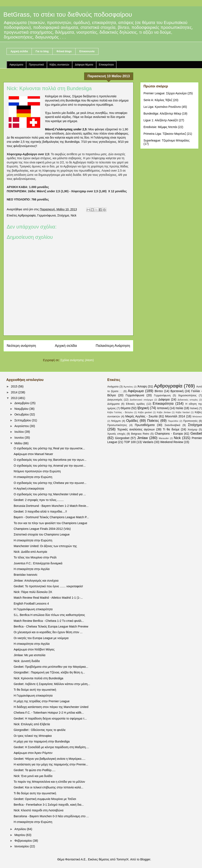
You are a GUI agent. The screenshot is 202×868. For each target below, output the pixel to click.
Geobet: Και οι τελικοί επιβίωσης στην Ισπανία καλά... (49, 787)
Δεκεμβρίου (22, 403)
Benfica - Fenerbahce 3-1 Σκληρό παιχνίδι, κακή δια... (49, 805)
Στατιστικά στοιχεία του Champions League (42, 534)
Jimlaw (142, 438)
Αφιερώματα (16, 65)
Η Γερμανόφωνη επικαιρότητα (33, 609)
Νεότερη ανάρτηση (21, 346)
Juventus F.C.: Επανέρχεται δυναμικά (38, 563)
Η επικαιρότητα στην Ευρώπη (33, 477)
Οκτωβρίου (22, 414)
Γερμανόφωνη (162, 395)
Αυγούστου (22, 426)
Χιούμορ (192, 430)
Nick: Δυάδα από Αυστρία (30, 552)
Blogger (145, 859)
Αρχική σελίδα (19, 51)
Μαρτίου (20, 835)
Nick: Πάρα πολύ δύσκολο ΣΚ (33, 592)
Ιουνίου (19, 438)
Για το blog (42, 51)
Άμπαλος (128, 387)
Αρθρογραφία (27, 215)
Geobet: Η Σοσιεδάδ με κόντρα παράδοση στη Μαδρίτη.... (51, 747)
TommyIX (122, 859)
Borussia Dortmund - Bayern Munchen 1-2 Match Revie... (51, 506)
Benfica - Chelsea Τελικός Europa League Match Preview (51, 626)
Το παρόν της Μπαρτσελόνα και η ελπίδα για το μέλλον (49, 782)
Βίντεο (159, 391)
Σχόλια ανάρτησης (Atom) (77, 360)
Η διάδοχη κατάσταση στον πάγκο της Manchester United (51, 707)
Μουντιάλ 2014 (175, 416)
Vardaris (148, 442)
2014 (15, 392)
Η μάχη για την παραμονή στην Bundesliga (42, 741)
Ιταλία (179, 408)
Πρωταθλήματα (145, 425)
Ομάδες (132, 421)
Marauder (164, 438)
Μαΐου (19, 443)
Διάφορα (164, 399)
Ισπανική (163, 408)
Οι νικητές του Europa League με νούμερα (41, 638)
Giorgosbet (122, 438)
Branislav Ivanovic (26, 575)
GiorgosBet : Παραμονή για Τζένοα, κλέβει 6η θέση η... (49, 672)
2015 (15, 386)
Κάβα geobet (145, 412)
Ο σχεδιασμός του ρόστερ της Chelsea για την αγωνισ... (50, 483)
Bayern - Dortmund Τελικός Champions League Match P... (51, 517)
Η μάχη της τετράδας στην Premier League (42, 701)
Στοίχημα (63, 215)
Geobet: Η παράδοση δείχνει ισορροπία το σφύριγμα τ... (50, 718)
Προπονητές (191, 421)
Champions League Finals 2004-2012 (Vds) (42, 529)
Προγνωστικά (36, 65)
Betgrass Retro (140, 434)
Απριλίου (21, 829)
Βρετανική (177, 391)
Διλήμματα (113, 404)
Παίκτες (153, 421)
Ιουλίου (19, 432)
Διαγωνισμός (115, 400)
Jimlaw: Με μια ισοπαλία (30, 655)
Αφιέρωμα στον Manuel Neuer (33, 454)
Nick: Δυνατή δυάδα (27, 661)
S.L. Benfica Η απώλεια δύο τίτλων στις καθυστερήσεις (49, 615)
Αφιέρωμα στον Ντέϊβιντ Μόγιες (34, 649)
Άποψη (142, 386)
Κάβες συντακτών (60, 65)
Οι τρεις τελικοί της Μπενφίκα (33, 736)
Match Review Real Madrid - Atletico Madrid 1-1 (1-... (48, 598)
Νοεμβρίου (22, 409)
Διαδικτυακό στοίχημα (141, 400)
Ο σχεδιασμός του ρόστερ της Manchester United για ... (50, 494)
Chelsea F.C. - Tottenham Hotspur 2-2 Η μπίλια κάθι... (49, 713)
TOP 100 (130, 442)
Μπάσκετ (197, 417)
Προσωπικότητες (117, 425)
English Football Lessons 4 (31, 604)
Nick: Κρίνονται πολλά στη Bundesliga (39, 678)
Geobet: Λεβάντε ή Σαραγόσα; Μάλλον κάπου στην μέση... (52, 684)
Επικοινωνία (87, 51)
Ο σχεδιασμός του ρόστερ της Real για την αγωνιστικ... (49, 448)
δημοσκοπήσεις (187, 395)
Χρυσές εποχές (116, 434)
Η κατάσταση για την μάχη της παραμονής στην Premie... (51, 764)
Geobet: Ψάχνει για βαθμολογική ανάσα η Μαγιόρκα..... (50, 759)
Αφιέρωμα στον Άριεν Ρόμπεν (33, 753)
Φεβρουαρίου (23, 841)
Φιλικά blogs (64, 51)
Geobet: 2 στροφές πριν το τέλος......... (39, 500)
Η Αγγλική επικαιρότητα (29, 489)
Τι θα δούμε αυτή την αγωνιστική (35, 690)
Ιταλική (194, 408)
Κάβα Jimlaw (164, 412)
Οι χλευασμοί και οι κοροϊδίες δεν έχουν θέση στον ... (48, 632)
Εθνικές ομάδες (136, 404)
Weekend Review (172, 442)
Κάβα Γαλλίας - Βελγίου (120, 412)
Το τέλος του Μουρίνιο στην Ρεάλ (35, 557)
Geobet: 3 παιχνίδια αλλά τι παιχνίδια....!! (40, 511)
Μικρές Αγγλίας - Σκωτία (142, 416)
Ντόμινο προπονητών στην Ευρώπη (37, 471)
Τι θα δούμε (171, 429)
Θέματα (126, 408)
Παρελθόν (173, 421)
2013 (15, 398)
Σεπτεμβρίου (23, 420)
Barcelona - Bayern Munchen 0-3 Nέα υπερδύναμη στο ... (51, 816)
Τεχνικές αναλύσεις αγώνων (136, 429)
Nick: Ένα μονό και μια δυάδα (33, 776)
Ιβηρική (143, 408)
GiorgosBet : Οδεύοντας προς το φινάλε (40, 730)
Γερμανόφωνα (47, 215)
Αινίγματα (113, 387)
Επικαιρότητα (106, 65)
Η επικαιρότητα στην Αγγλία (32, 569)
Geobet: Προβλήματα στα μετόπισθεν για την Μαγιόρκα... (51, 667)
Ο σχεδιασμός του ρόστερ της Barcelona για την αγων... (50, 460)
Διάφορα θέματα (84, 65)
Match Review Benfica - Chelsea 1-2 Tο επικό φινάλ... (49, 621)
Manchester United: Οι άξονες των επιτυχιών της (45, 546)
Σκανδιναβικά (172, 425)
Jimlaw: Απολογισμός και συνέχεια (36, 581)
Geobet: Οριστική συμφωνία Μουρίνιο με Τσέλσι (45, 799)
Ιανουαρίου (22, 846)
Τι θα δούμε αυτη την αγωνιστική (35, 793)
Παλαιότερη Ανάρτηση (113, 346)
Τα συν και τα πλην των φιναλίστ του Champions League (50, 523)
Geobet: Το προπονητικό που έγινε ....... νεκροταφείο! (48, 586)
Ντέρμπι (116, 421)
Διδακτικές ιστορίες (188, 400)
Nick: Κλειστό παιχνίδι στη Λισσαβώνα (39, 810)
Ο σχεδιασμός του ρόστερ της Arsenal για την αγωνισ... (50, 466)
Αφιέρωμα (136, 391)
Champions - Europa (169, 434)
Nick (74, 215)
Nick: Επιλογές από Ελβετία (32, 724)
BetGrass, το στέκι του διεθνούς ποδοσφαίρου (68, 14)
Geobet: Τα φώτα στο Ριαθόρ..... (35, 770)
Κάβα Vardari (183, 412)
